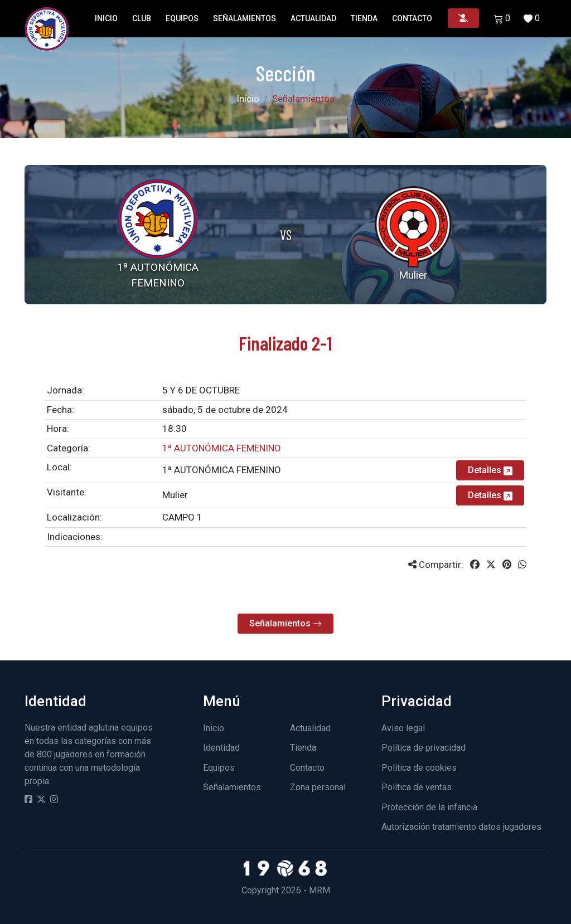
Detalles (490, 470)
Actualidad (313, 18)
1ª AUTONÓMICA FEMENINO (222, 470)
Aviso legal (403, 728)
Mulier (175, 495)
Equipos (182, 18)
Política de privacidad (424, 748)
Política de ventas (417, 787)
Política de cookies (419, 768)
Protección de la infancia (429, 807)
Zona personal (318, 787)
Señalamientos (245, 18)
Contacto (412, 18)
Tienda (364, 18)
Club (142, 18)
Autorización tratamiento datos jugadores (461, 827)
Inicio (106, 18)
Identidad (221, 748)
